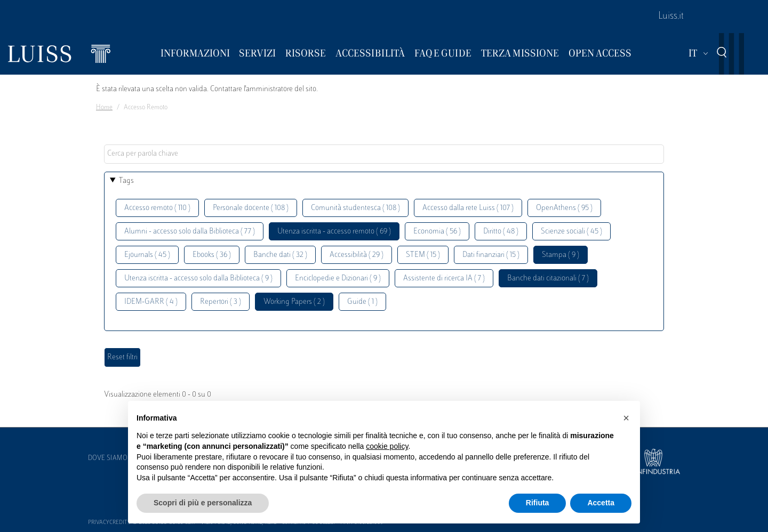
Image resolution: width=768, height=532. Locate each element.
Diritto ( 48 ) (501, 232)
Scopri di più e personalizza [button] (203, 503)
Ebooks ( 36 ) (212, 255)
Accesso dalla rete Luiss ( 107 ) (468, 208)
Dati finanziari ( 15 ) (491, 255)
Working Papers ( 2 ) (294, 302)
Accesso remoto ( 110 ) (157, 208)
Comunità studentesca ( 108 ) (355, 208)
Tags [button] (126, 181)
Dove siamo (108, 458)
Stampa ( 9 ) (561, 255)
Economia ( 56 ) (437, 232)
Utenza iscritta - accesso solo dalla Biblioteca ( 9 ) (198, 279)
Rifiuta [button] (538, 503)
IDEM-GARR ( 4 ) (151, 302)
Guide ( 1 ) (362, 302)
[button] (626, 418)
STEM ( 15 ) (423, 255)
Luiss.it (671, 17)
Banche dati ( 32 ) (280, 255)
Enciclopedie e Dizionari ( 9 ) (338, 279)
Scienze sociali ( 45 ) (571, 232)
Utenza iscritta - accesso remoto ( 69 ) (334, 232)
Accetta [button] (601, 503)
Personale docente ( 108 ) (251, 208)
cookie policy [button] (387, 446)
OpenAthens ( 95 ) (564, 208)
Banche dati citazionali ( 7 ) (548, 279)
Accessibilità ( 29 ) (357, 255)
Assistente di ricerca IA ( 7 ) (444, 279)
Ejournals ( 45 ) (147, 255)
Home (104, 108)
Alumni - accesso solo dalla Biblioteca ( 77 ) (190, 232)
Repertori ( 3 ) (221, 302)
